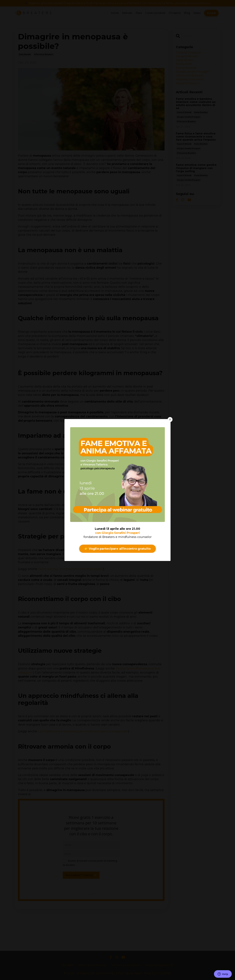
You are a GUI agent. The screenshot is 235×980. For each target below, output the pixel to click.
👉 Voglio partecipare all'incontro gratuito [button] (118, 549)
